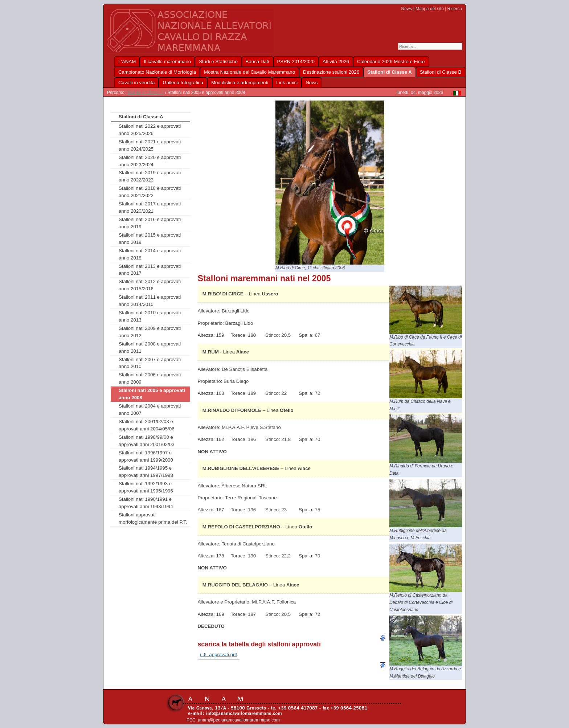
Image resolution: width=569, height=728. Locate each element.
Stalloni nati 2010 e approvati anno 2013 (150, 316)
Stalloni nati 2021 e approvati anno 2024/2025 (150, 145)
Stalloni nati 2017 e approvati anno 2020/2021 (150, 207)
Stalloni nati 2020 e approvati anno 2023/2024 (150, 161)
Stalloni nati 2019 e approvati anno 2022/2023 (150, 176)
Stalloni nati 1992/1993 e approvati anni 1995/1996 (146, 487)
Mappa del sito (430, 9)
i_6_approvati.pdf (218, 655)
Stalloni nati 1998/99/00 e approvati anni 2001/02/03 (147, 441)
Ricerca (455, 9)
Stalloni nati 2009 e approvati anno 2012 (150, 332)
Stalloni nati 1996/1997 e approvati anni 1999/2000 (146, 456)
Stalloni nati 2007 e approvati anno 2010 (150, 363)
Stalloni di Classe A (145, 93)
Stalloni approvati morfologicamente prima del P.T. (153, 518)
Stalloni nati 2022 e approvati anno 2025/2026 (150, 130)
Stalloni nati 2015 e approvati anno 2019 (150, 239)
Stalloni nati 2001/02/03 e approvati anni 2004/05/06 (147, 425)
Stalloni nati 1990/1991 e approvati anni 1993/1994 (146, 503)
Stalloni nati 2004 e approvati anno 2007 (150, 410)
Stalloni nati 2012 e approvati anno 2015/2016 (150, 285)
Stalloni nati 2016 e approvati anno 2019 (150, 223)
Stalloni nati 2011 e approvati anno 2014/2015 (150, 301)
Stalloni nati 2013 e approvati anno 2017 (150, 270)
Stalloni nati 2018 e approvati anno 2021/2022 (150, 192)
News (407, 9)
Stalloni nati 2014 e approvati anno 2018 (150, 254)
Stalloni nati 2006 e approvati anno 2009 (150, 378)
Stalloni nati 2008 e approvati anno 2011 (150, 347)
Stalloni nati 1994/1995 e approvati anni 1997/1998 (146, 472)
